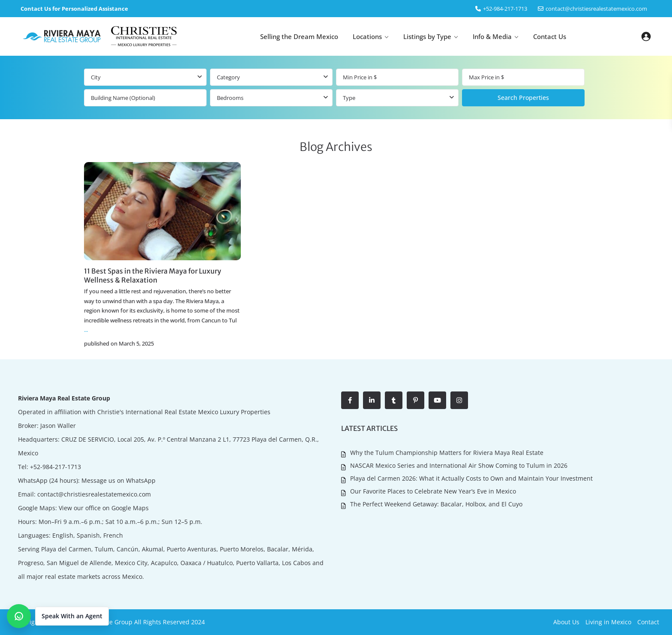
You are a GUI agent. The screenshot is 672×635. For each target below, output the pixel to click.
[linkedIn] (372, 400)
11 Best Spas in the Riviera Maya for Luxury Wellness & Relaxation (153, 275)
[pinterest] (415, 400)
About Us (566, 622)
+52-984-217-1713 (55, 467)
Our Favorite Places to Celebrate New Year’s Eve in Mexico (433, 490)
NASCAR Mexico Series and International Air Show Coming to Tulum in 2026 (459, 465)
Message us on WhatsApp (118, 480)
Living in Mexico (608, 622)
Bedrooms (230, 98)
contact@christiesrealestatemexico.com (596, 9)
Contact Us (550, 36)
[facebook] (350, 400)
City (96, 77)
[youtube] (437, 400)
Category (228, 77)
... (86, 330)
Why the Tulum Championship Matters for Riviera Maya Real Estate (447, 453)
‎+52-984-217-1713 (505, 9)
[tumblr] (394, 400)
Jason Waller (58, 426)
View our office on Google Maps (104, 508)
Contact (648, 622)
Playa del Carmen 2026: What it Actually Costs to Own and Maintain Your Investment (471, 478)
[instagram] (459, 400)
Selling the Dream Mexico (299, 36)
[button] (58, 616)
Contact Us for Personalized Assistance (74, 9)
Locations (367, 36)
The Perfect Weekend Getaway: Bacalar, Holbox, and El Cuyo (436, 503)
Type (349, 98)
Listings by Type (427, 36)
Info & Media (492, 36)
